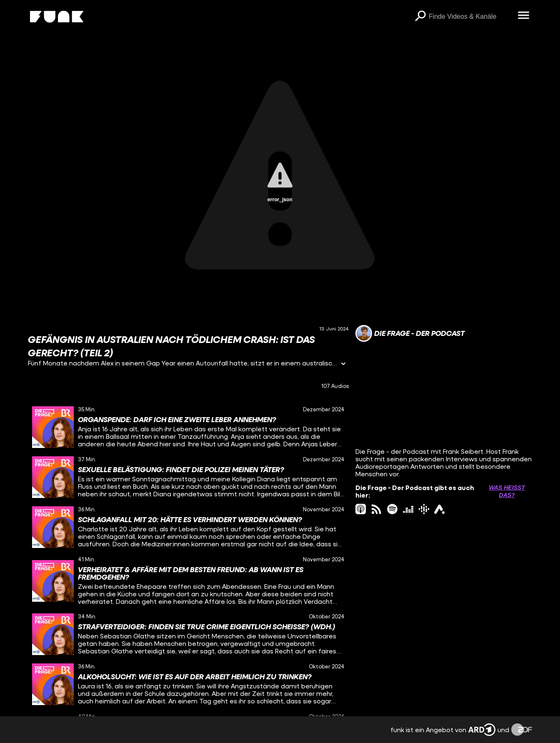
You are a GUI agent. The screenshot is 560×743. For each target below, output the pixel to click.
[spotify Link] (392, 509)
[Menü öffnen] (524, 16)
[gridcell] (188, 427)
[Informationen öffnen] (343, 364)
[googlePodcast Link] (424, 509)
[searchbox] (470, 17)
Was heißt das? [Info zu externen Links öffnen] (507, 491)
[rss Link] (376, 509)
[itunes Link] (361, 509)
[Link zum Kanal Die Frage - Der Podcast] (410, 333)
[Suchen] (420, 17)
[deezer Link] (408, 509)
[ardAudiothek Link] (439, 509)
